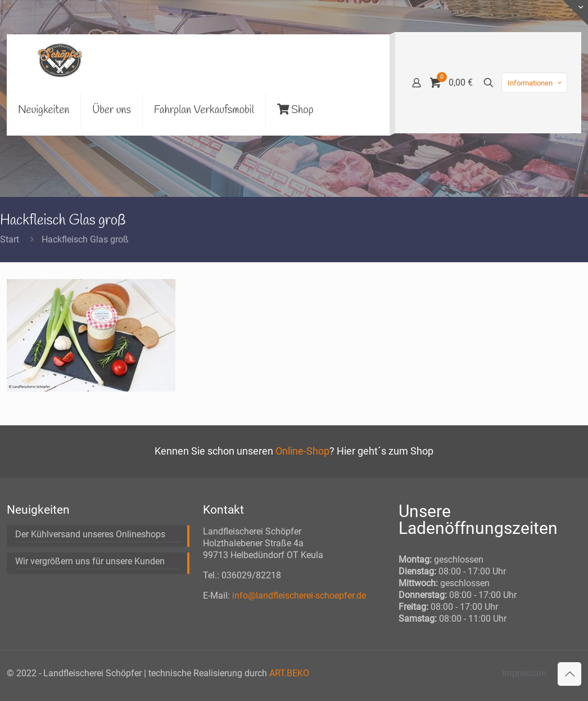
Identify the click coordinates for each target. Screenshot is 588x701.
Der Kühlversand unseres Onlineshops (90, 534)
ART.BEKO (289, 673)
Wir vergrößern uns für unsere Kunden (90, 561)
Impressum (524, 673)
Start (10, 239)
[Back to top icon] (569, 674)
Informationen (535, 83)
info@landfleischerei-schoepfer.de (299, 596)
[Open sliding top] (575, 13)
